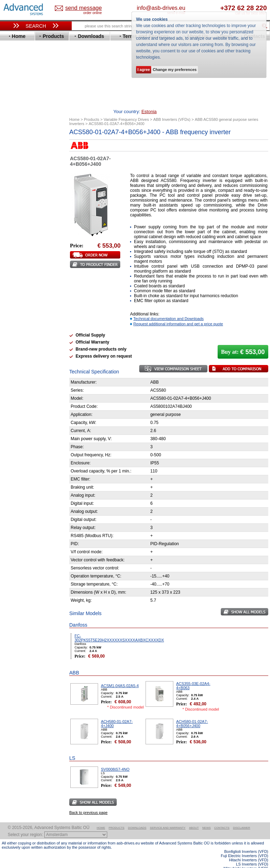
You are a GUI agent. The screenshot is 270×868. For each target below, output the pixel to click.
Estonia (80, 8)
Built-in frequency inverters (29, 512)
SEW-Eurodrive (25, 297)
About (194, 817)
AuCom (16, 347)
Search (36, 26)
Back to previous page (88, 802)
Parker (15, 276)
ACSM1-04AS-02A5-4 (120, 675)
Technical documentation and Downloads (168, 308)
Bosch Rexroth (24, 170)
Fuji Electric (21, 212)
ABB (13, 149)
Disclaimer (242, 817)
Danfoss (17, 175)
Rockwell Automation (31, 281)
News (206, 817)
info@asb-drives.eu (185, 8)
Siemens (17, 302)
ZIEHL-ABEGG (24, 323)
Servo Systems (21, 382)
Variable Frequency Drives (34, 144)
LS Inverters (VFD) (252, 853)
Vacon (15, 312)
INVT (13, 239)
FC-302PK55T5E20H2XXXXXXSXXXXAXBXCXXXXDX (119, 627)
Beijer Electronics (27, 160)
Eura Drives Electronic (33, 202)
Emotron (17, 197)
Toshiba (17, 307)
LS (11, 254)
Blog (10, 442)
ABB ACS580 (257, 862)
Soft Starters (19, 337)
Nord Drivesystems (29, 265)
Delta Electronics (27, 181)
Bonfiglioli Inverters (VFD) (246, 841)
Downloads (137, 817)
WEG (14, 318)
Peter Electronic (25, 363)
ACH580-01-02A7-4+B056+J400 (192, 713)
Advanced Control (28, 154)
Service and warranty (168, 817)
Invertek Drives (24, 233)
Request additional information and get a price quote (178, 313)
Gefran (15, 218)
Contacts (222, 817)
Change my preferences (175, 70)
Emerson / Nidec (26, 191)
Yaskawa (18, 328)
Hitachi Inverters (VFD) (249, 849)
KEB (13, 244)
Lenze (15, 249)
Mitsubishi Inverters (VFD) (246, 857)
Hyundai (17, 228)
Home (101, 817)
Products (117, 817)
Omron (16, 270)
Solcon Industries (27, 374)
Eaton (14, 186)
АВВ (13, 342)
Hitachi (16, 223)
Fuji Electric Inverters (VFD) (245, 845)
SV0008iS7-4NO (115, 758)
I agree (144, 70)
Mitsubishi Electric (28, 260)
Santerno (18, 286)
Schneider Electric (28, 291)
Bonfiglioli (19, 165)
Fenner (16, 207)
